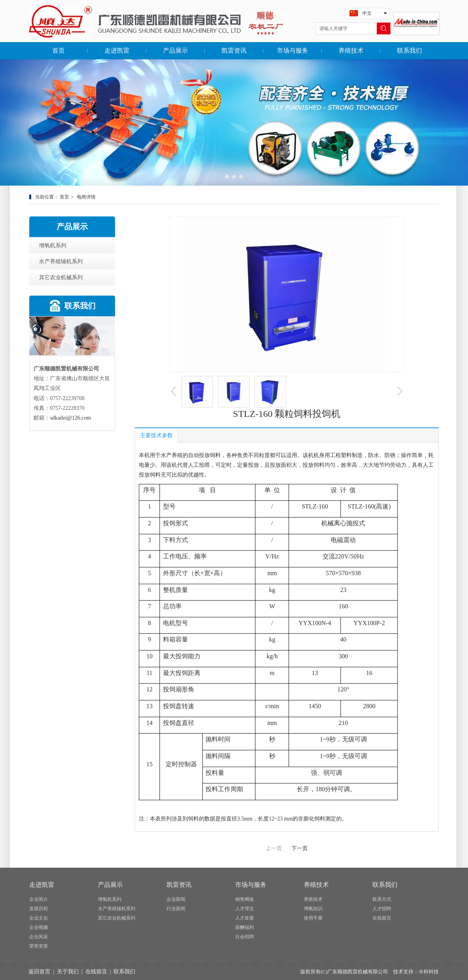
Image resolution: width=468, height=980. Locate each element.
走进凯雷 (42, 885)
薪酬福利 (245, 927)
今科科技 (429, 972)
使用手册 (313, 918)
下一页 (300, 848)
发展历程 (39, 909)
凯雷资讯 (179, 885)
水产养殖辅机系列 (117, 909)
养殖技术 (316, 885)
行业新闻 (176, 909)
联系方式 (382, 899)
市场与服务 (251, 885)
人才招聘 (382, 909)
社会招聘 (245, 937)
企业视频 (39, 927)
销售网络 (245, 899)
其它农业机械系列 (117, 918)
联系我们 (385, 885)
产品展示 (110, 885)
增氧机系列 (110, 899)
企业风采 (39, 937)
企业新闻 (176, 899)
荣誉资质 (39, 946)
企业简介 (39, 899)
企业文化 (39, 918)
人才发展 (245, 918)
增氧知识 (313, 909)
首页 (64, 197)
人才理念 (245, 909)
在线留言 (382, 918)
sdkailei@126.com (70, 418)
